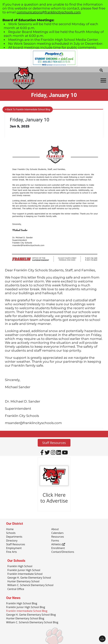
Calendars (57, 533)
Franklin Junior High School (24, 570)
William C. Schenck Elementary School (30, 585)
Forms (55, 541)
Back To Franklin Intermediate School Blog (28, 109)
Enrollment (58, 548)
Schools (11, 533)
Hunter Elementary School (23, 582)
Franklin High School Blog (22, 604)
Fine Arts (12, 552)
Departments (14, 537)
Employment (14, 548)
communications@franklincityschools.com (49, 12)
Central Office (16, 589)
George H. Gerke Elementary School (29, 578)
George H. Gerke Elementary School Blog (31, 615)
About (55, 529)
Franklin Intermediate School (25, 574)
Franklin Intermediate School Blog (27, 611)
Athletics (58, 544)
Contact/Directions (63, 552)
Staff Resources (54, 443)
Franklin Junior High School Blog (26, 607)
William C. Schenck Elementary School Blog (32, 622)
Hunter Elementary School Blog (25, 619)
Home (10, 529)
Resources (58, 537)
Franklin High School (20, 566)
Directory (12, 541)
